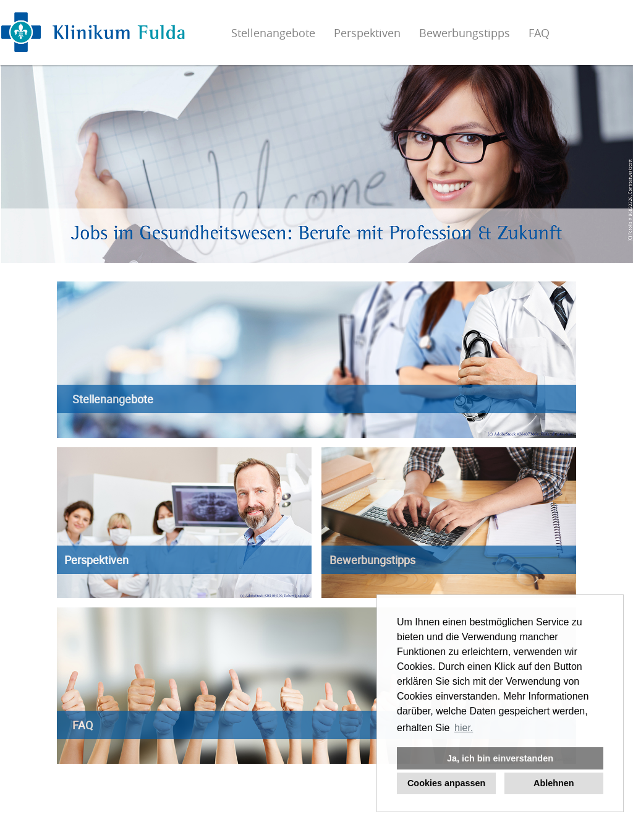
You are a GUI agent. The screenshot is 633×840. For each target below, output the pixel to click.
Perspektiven (367, 33)
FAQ (539, 33)
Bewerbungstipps (465, 33)
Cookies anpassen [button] (446, 783)
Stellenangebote (273, 33)
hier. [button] (464, 728)
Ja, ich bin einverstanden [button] (500, 758)
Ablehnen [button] (554, 783)
